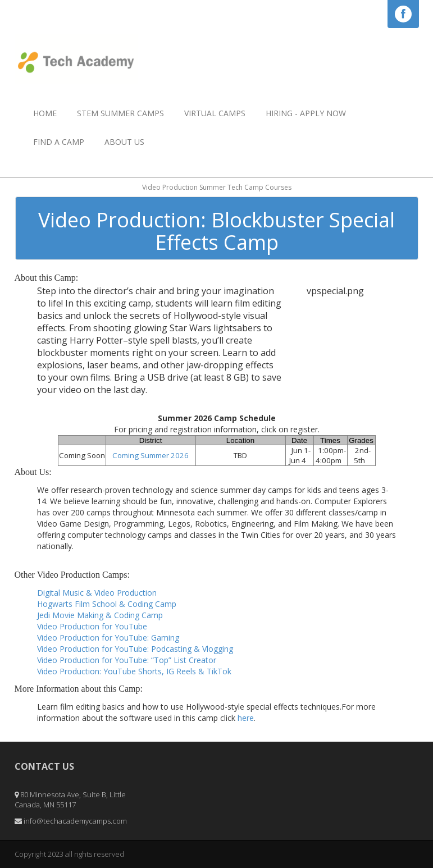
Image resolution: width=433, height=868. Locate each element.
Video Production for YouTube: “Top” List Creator (127, 660)
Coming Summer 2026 (151, 455)
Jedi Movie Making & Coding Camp (100, 615)
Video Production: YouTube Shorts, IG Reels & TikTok (134, 671)
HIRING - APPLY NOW (306, 113)
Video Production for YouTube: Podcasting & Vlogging (135, 649)
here (246, 718)
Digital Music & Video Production (97, 593)
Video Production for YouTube (92, 626)
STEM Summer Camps (120, 113)
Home (45, 113)
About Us (124, 142)
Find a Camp (59, 142)
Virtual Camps (215, 113)
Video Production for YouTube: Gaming (108, 638)
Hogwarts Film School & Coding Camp (107, 604)
